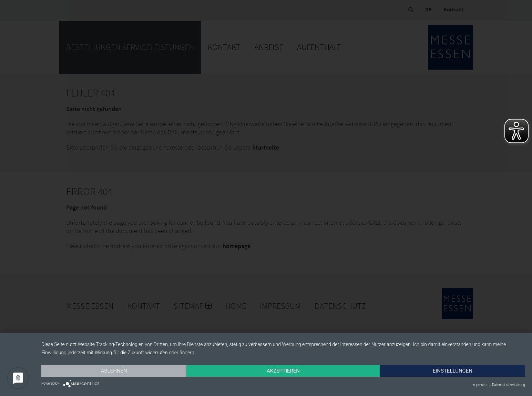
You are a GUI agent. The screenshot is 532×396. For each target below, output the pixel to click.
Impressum (481, 385)
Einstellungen (453, 371)
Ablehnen (114, 371)
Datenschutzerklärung (509, 385)
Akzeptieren (283, 371)
